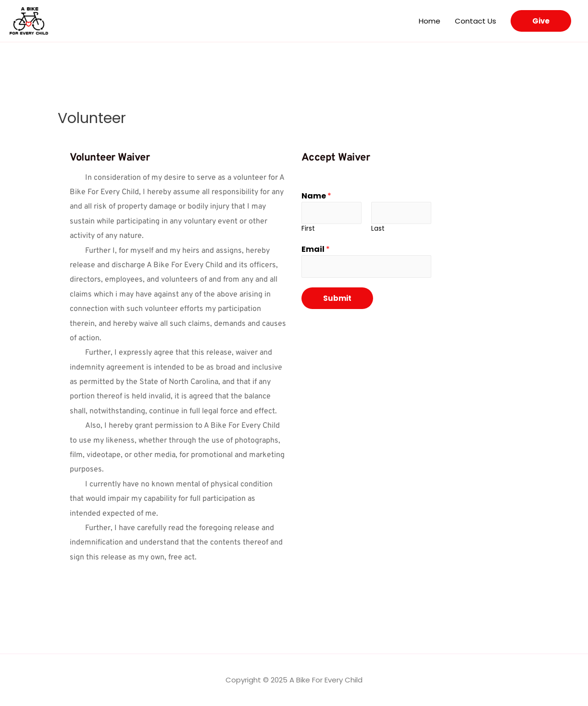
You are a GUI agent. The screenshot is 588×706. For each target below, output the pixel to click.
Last (378, 229)
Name (316, 196)
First (308, 229)
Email (316, 250)
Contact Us (475, 21)
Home (430, 21)
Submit (337, 299)
